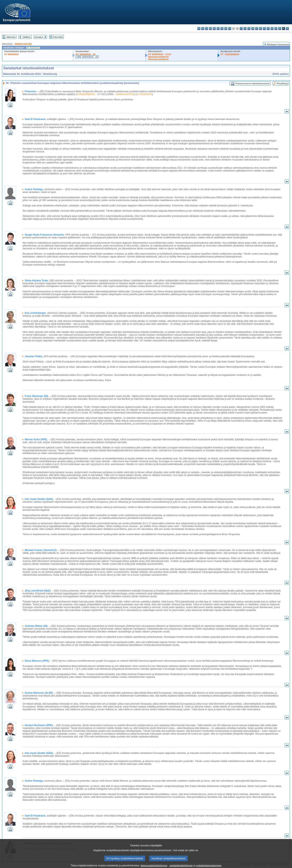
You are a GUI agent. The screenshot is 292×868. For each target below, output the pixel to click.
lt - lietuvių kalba (249, 28)
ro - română (272, 28)
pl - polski (264, 28)
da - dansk (210, 28)
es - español (203, 28)
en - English (226, 28)
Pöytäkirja (282, 84)
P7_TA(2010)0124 (230, 54)
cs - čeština (207, 28)
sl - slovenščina (280, 28)
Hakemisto (11, 37)
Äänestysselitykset (158, 57)
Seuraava (39, 37)
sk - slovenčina (276, 28)
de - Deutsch (214, 28)
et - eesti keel (218, 28)
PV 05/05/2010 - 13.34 (160, 54)
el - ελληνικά (222, 28)
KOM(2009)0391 (86, 94)
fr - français (230, 28)
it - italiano (241, 28)
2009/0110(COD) (23, 44)
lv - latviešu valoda (245, 28)
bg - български (199, 28)
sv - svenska (287, 28)
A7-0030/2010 (11, 54)
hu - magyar (253, 28)
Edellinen (26, 37)
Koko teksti (58, 37)
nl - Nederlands (260, 28)
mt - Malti (257, 28)
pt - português (268, 28)
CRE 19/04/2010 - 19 (87, 57)
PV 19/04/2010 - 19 (85, 54)
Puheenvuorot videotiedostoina (252, 84)
